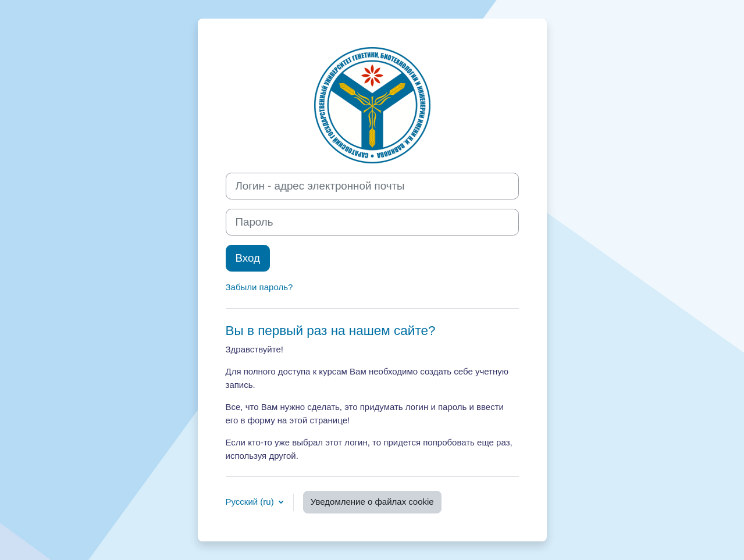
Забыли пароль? (259, 287)
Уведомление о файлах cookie (372, 502)
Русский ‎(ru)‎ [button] (251, 502)
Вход (248, 258)
